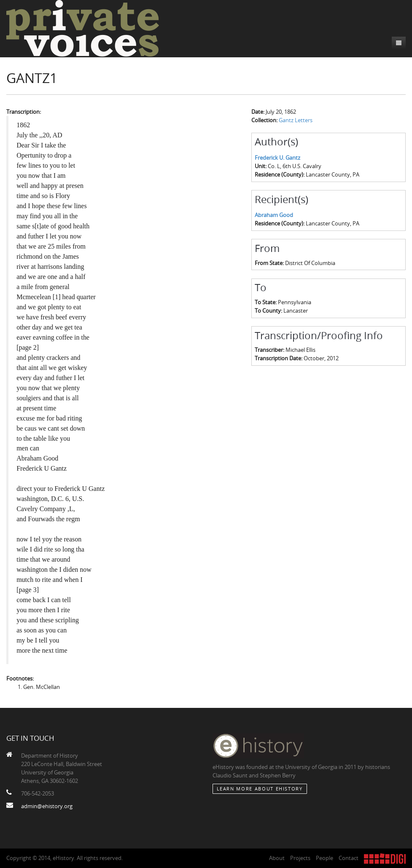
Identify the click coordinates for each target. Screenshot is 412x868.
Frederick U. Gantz (277, 158)
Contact (349, 858)
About (277, 858)
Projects (300, 858)
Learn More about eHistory (260, 789)
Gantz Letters (296, 120)
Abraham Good (274, 215)
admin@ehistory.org (47, 806)
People (324, 858)
